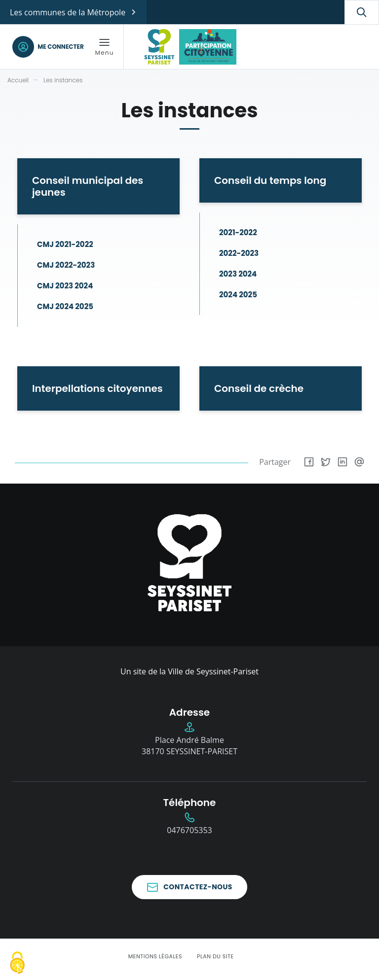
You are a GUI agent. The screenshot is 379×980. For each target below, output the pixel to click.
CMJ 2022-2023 (66, 265)
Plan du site (215, 956)
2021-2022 (238, 232)
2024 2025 (238, 295)
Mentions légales (155, 956)
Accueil (18, 80)
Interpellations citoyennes (97, 388)
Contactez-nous (198, 887)
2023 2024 (238, 274)
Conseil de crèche (259, 388)
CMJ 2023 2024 (65, 286)
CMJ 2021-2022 (65, 244)
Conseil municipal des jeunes (88, 186)
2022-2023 (239, 253)
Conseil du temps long (270, 180)
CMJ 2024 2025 (65, 306)
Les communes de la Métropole (68, 12)
